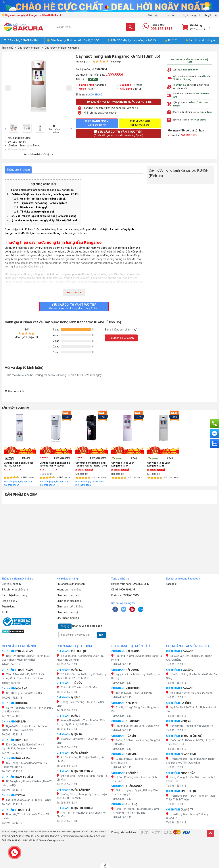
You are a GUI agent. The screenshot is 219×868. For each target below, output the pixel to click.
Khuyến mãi (211, 15)
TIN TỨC (171, 40)
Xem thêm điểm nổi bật (37, 154)
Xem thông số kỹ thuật (54, 129)
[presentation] (8, 88)
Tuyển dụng (189, 15)
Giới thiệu (153, 15)
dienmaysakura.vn (56, 840)
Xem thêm (74, 292)
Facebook (172, 584)
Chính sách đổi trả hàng (70, 607)
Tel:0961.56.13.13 (11, 664)
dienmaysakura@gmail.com (82, 836)
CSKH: (123, 590)
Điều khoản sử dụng (68, 618)
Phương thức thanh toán (71, 584)
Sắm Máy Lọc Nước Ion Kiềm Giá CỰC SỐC (75, 40)
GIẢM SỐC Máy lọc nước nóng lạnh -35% (132, 40)
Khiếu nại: (125, 595)
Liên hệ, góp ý (9, 601)
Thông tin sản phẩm (18, 170)
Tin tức (170, 15)
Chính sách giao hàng (69, 601)
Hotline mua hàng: (130, 584)
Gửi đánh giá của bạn (121, 338)
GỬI (101, 635)
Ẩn (53, 184)
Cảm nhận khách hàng (15, 595)
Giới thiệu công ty (11, 584)
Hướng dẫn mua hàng (69, 590)
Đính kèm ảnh (14, 391)
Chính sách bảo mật (68, 612)
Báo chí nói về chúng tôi (201, 40)
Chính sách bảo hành (69, 595)
